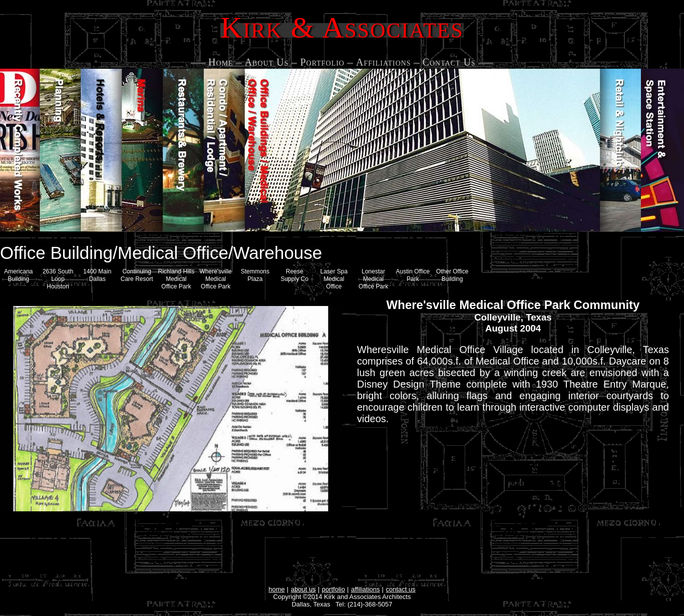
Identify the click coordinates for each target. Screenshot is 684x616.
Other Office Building (452, 275)
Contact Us (449, 62)
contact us (401, 589)
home (277, 589)
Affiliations (384, 62)
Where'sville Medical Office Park (215, 279)
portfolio (333, 589)
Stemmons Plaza (255, 275)
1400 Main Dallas (97, 275)
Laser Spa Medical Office (334, 279)
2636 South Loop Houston (58, 279)
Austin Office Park (413, 275)
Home (221, 62)
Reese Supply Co (294, 275)
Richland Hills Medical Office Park (177, 279)
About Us (267, 62)
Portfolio (322, 62)
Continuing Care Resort (137, 275)
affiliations (366, 589)
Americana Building (18, 275)
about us (303, 589)
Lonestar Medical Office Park (373, 279)
